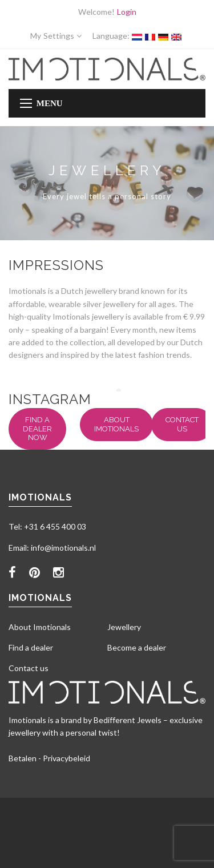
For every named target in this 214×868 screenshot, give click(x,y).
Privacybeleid (66, 758)
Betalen (23, 758)
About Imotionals (116, 424)
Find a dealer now (37, 429)
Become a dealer (137, 647)
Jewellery (124, 627)
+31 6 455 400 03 (55, 526)
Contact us (182, 424)
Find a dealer (31, 647)
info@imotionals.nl (63, 548)
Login (127, 12)
